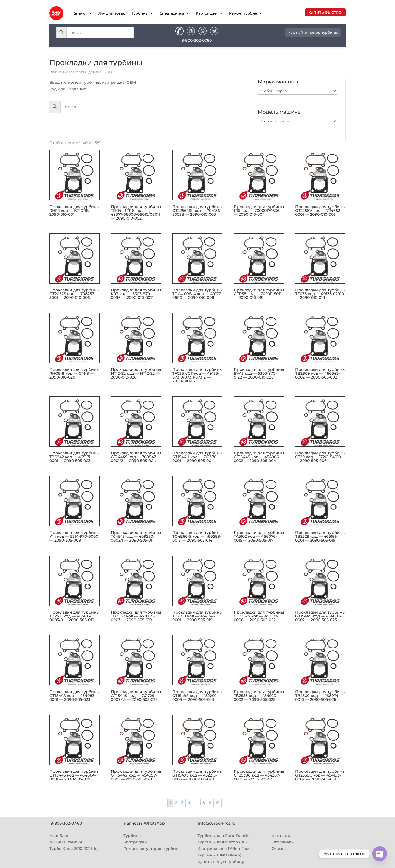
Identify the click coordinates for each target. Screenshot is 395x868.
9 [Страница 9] (210, 803)
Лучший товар (112, 13)
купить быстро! (325, 12)
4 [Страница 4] (189, 803)
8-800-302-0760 (197, 40)
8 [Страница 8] (204, 803)
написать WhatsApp (144, 823)
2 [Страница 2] (176, 803)
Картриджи (207, 13)
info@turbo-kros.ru (217, 823)
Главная (57, 72)
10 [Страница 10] (218, 803)
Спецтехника (172, 13)
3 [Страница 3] (182, 803)
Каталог (80, 13)
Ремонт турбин (243, 13)
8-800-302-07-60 (66, 823)
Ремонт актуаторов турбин (151, 849)
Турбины (140, 13)
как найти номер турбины (313, 32)
